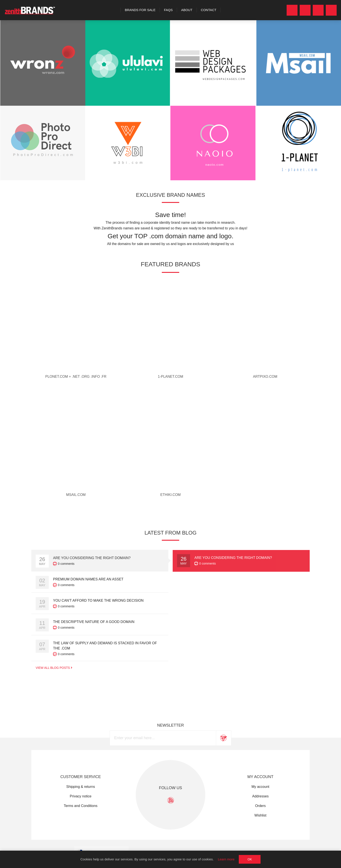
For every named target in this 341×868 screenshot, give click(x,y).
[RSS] (171, 800)
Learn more (226, 859)
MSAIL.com (76, 495)
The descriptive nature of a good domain (94, 622)
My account (260, 787)
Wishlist (260, 815)
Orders (260, 806)
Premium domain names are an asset (88, 579)
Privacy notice (81, 796)
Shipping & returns (81, 787)
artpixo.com (265, 377)
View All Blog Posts (53, 668)
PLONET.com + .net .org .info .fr (76, 377)
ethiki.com (170, 495)
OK (250, 859)
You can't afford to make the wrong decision (98, 600)
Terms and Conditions (81, 806)
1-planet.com (170, 377)
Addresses (261, 796)
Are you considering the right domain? (233, 558)
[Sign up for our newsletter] (163, 738)
